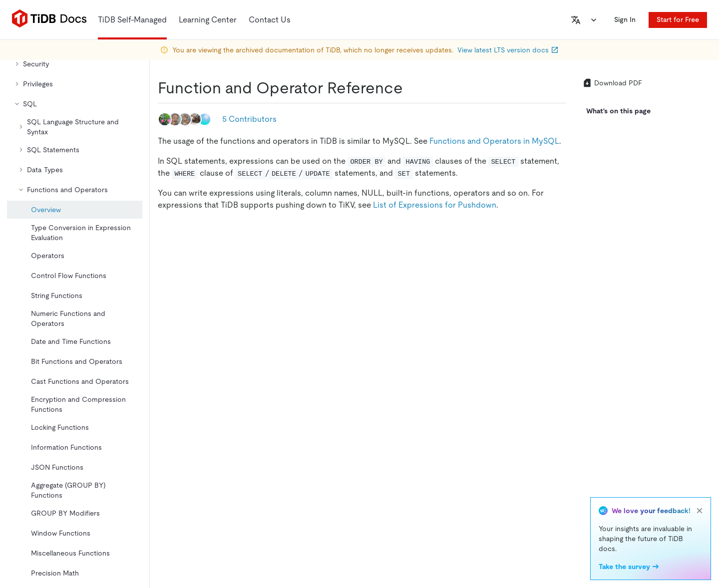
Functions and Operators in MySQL (494, 141)
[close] (700, 511)
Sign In (625, 19)
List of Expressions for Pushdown (435, 205)
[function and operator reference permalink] (411, 88)
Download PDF (612, 83)
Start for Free (678, 19)
